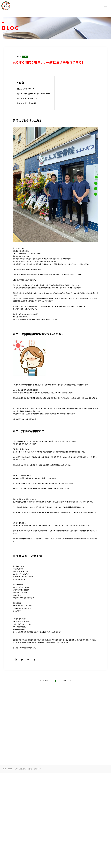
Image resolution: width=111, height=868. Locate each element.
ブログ (25, 57)
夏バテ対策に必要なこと (27, 99)
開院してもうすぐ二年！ (26, 89)
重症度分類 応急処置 (27, 104)
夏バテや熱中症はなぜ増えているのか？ (34, 94)
